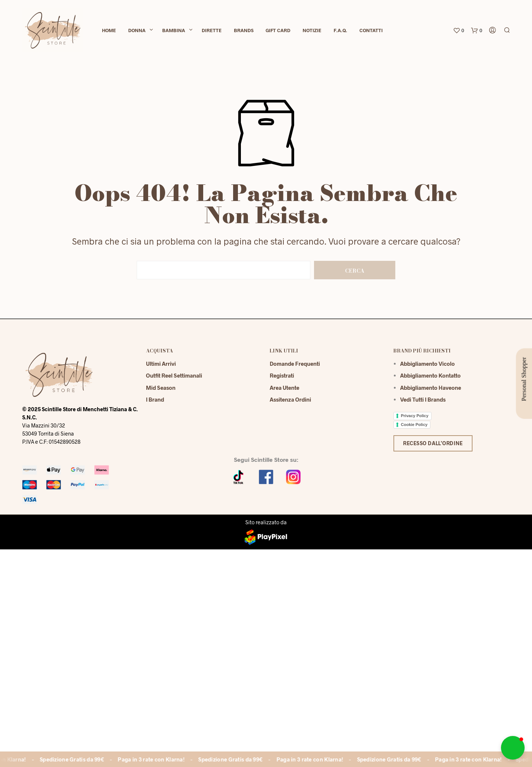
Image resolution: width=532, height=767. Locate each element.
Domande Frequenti (295, 364)
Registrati (282, 375)
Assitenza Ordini (290, 399)
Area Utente (284, 388)
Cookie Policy (414, 425)
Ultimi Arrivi (161, 364)
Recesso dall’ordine (433, 443)
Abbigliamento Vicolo (427, 364)
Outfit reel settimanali (174, 375)
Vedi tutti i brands (423, 399)
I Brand (155, 399)
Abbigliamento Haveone (431, 388)
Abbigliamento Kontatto (430, 375)
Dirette (212, 30)
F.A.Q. (340, 30)
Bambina (174, 30)
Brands (244, 30)
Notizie (312, 30)
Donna (137, 30)
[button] (513, 748)
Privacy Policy (415, 416)
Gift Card (278, 30)
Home (109, 30)
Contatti (371, 30)
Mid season (161, 388)
